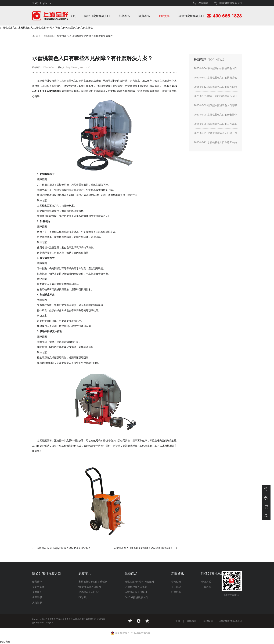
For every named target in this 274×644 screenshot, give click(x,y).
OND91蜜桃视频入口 (136, 597)
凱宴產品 (124, 16)
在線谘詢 (206, 587)
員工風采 (176, 587)
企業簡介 (37, 582)
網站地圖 (5, 642)
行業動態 (176, 592)
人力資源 (37, 603)
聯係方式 (206, 582)
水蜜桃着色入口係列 (89, 592)
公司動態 (176, 582)
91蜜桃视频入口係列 (90, 587)
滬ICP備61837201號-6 (43, 623)
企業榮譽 (37, 597)
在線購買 (208, 621)
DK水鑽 (83, 597)
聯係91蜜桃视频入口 (191, 16)
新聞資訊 (164, 16)
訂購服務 (192, 621)
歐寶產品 (144, 16)
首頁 (73, 16)
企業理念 (37, 592)
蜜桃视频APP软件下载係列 (93, 582)
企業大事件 (38, 587)
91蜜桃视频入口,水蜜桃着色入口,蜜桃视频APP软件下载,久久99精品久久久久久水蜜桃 (46, 28)
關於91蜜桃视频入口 (97, 16)
